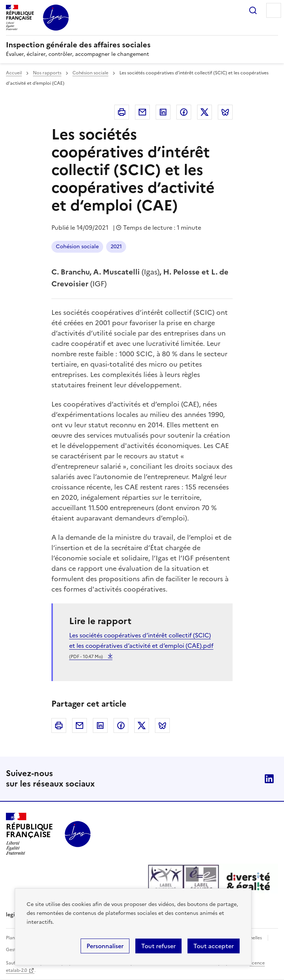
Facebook (184, 112)
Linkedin (163, 112)
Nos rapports (47, 73)
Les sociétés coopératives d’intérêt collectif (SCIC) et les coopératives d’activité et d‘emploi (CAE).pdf (141, 646)
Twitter (204, 112)
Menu (274, 10)
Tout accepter (214, 946)
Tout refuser (158, 946)
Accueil (14, 73)
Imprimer (122, 112)
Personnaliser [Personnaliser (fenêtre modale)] (105, 946)
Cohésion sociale (90, 73)
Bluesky (225, 112)
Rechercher (253, 10)
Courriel (142, 112)
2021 (116, 247)
